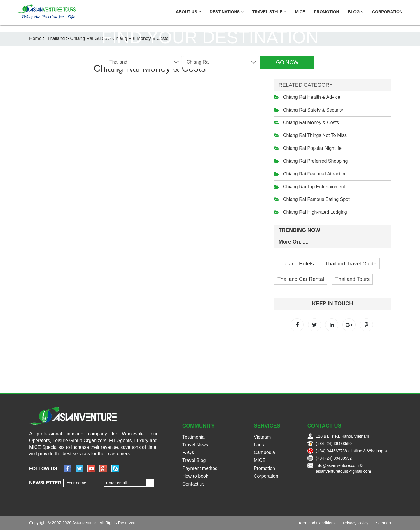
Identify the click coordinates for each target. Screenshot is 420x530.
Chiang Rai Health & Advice (312, 97)
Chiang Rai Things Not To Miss (315, 135)
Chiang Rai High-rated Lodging (315, 212)
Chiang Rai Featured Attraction (315, 174)
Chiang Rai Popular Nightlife (312, 148)
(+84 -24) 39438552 (334, 458)
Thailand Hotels (296, 264)
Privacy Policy (356, 523)
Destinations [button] (227, 12)
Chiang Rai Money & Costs (311, 122)
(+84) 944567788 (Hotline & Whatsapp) (351, 451)
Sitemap (383, 523)
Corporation (387, 12)
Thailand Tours (353, 279)
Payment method (200, 468)
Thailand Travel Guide (351, 264)
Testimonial (194, 437)
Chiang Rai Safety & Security (313, 110)
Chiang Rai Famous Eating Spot (316, 199)
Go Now (287, 62)
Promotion (326, 12)
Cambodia (264, 452)
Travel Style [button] (269, 12)
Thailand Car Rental (301, 279)
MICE (300, 12)
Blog (356, 12)
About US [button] (188, 12)
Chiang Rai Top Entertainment (314, 187)
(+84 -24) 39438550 (334, 444)
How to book (195, 476)
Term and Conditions (317, 523)
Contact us (193, 484)
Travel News (195, 445)
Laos (259, 445)
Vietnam (262, 437)
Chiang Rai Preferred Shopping (315, 161)
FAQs (188, 452)
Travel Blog (194, 460)
